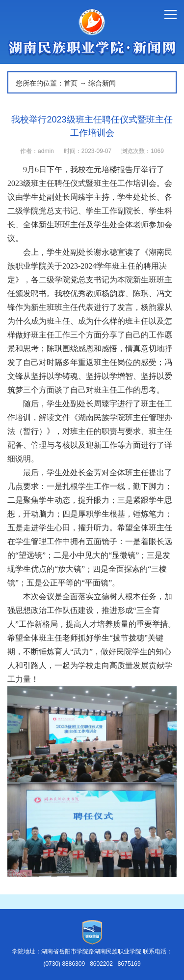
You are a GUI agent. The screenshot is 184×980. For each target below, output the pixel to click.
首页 (71, 83)
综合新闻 (102, 83)
